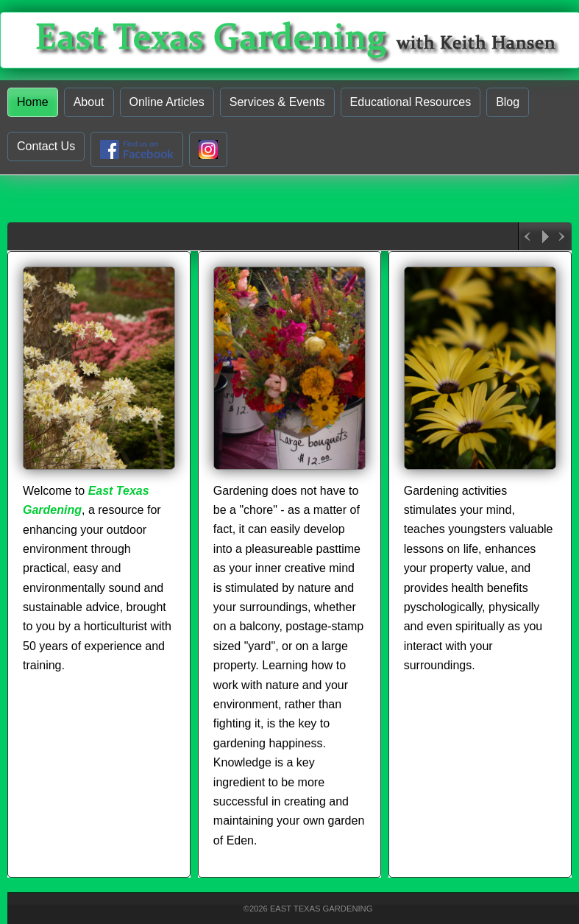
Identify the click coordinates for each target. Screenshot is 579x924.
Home (33, 102)
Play (545, 237)
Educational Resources (411, 102)
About (89, 102)
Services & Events (277, 102)
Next (563, 237)
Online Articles (167, 102)
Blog (508, 102)
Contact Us (46, 146)
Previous (528, 237)
